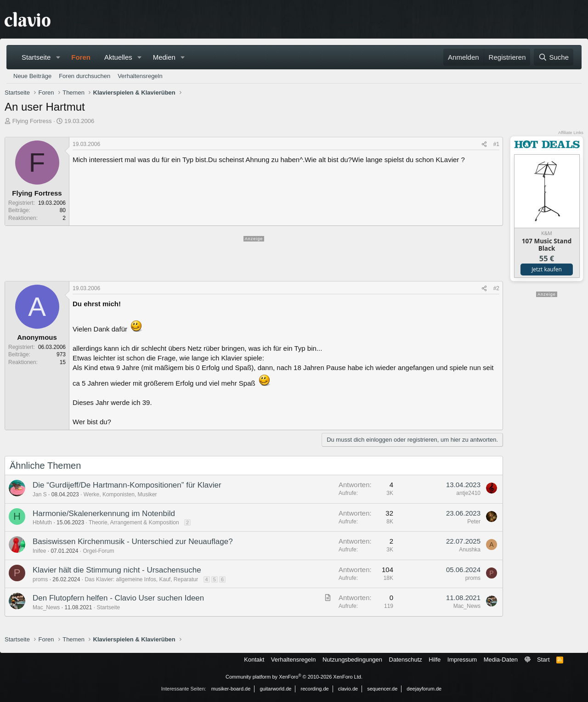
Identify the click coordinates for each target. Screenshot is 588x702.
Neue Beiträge (32, 76)
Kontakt (254, 660)
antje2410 (468, 493)
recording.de (315, 689)
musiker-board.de (231, 689)
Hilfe (435, 660)
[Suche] (554, 57)
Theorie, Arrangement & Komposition (134, 522)
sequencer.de (382, 689)
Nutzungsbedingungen (352, 660)
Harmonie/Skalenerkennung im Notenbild (104, 514)
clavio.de (348, 689)
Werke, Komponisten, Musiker (120, 494)
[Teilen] (484, 144)
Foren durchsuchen (85, 76)
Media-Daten (501, 660)
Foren (81, 57)
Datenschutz (406, 660)
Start (543, 660)
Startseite (36, 57)
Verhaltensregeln (140, 76)
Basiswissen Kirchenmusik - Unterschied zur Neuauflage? (133, 542)
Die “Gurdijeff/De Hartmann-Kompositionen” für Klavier (127, 485)
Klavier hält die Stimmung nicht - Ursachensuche (117, 570)
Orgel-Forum (98, 551)
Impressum (462, 660)
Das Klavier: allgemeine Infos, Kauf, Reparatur (141, 579)
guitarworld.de (275, 689)
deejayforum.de (424, 689)
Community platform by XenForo (294, 677)
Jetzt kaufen (547, 269)
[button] (58, 57)
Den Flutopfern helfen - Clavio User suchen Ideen (118, 598)
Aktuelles (118, 57)
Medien (164, 57)
